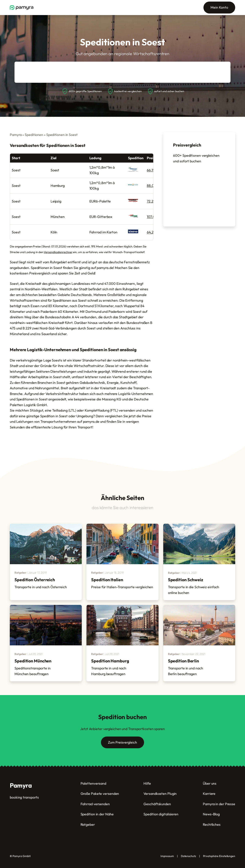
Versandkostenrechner (58, 252)
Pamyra (16, 135)
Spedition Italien (107, 580)
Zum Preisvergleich (122, 742)
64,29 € (153, 232)
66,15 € (152, 170)
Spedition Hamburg (110, 661)
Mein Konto (219, 7)
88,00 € (153, 186)
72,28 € (153, 201)
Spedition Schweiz (186, 580)
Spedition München (33, 661)
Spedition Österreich (35, 580)
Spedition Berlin (183, 661)
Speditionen (34, 135)
